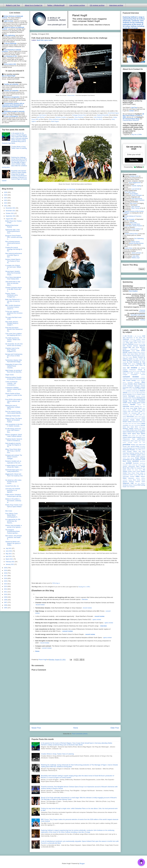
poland (124, 442)
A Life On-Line (128, 336)
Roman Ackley (71, 95)
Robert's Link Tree (13, 5)
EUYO (124, 391)
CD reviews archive (97, 5)
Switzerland (132, 466)
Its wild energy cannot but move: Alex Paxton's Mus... (13, 430)
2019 (6, 570)
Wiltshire (143, 483)
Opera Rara (136, 434)
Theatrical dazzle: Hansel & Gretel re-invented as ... (14, 440)
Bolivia (133, 351)
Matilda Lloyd (135, 258)
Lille (129, 413)
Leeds (134, 410)
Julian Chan (133, 223)
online (136, 430)
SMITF (124, 458)
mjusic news (138, 416)
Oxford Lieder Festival (134, 437)
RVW (124, 451)
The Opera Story (137, 470)
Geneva (138, 396)
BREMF (125, 352)
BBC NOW (136, 347)
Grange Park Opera (130, 401)
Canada (132, 365)
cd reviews (142, 368)
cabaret (134, 364)
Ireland (132, 406)
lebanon (125, 410)
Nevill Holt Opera (113, 113)
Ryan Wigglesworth (135, 183)
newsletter (126, 425)
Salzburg (132, 453)
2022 (6, 203)
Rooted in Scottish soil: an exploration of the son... (13, 462)
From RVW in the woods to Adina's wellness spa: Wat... (14, 401)
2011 (6, 592)
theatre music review (134, 471)
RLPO (139, 448)
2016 (6, 578)
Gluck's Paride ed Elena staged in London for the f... (14, 395)
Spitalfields (135, 461)
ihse (144, 405)
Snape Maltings (140, 458)
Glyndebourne (141, 398)
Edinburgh (130, 386)
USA (139, 475)
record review (40, 605)
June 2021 (9, 551)
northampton (142, 427)
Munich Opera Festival (128, 418)
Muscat (136, 418)
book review (141, 351)
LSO (141, 415)
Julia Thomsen (136, 207)
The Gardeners (138, 468)
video (137, 476)
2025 (6, 195)
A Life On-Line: (137, 336)
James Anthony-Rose (131, 234)
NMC (133, 425)
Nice (130, 425)
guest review (141, 403)
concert (143, 375)
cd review (132, 368)
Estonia (135, 389)
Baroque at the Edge (140, 344)
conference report (128, 379)
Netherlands (135, 422)
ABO (124, 338)
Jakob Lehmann (136, 253)
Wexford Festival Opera (137, 481)
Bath (124, 346)
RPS (140, 450)
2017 (6, 576)
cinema (131, 371)
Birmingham (126, 351)
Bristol (135, 352)
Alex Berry (99, 119)
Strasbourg (142, 463)
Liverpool (134, 413)
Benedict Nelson (73, 119)
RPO (137, 450)
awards (143, 341)
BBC (130, 347)
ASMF (135, 341)
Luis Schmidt (135, 189)
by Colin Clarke (138, 359)
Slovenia (143, 456)
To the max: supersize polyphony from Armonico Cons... (14, 313)
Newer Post (36, 728)
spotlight (129, 463)
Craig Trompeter (130, 219)
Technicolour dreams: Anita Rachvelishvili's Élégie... (14, 361)
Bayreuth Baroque (132, 346)
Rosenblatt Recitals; (129, 450)
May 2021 (9, 554)
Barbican (131, 344)
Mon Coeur (9, 511)
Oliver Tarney (135, 208)
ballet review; (142, 343)
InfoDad (143, 320)
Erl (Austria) (130, 389)
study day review (137, 465)
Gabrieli (125, 396)
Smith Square (131, 458)
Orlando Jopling (136, 186)
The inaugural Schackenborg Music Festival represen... (13, 531)
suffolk (143, 465)
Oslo (144, 436)
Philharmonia (126, 441)
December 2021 (11, 208)
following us (56, 583)
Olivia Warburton (54, 119)
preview (126, 444)
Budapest (143, 356)
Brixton (130, 356)
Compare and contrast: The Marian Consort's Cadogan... (14, 457)
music (140, 418)
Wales (125, 478)
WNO (139, 485)
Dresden (125, 384)
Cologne (125, 375)
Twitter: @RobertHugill (56, 5)
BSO (139, 356)
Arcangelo (126, 341)
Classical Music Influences (131, 120)
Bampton (125, 344)
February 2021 (10, 562)
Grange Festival (140, 399)
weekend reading (127, 480)
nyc (140, 429)
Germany (125, 398)
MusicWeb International (138, 315)
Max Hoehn (133, 203)
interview (85, 599)
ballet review (133, 343)
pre (140, 442)
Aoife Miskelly (98, 117)
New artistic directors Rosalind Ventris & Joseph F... (12, 323)
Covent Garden (131, 380)
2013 (6, 586)
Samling (137, 453)
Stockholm (136, 463)
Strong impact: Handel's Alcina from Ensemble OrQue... (13, 273)
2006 (6, 605)
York (128, 487)
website (143, 478)
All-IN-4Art (133, 339)
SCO (128, 455)
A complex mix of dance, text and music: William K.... (13, 267)
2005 (6, 608)
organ (140, 436)
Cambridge (126, 365)
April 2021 (9, 556)
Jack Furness (43, 115)
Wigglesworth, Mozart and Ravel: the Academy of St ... (14, 476)
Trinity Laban (140, 473)
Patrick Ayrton (135, 242)
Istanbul (137, 406)
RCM (144, 445)
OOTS (139, 430)
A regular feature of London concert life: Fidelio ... (14, 466)
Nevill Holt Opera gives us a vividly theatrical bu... (14, 471)
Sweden (125, 466)
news (143, 423)
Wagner (143, 476)
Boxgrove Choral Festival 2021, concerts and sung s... (14, 237)
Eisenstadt (126, 387)
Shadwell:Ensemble (103, 115)
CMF (132, 373)
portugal (130, 442)
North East (126, 427)
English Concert (140, 387)
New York (131, 424)
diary (143, 382)
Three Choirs (131, 473)
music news (135, 420)
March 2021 (10, 559)
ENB (134, 387)
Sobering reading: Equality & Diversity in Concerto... (14, 378)
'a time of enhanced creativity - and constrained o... (11, 383)
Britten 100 (138, 354)
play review (142, 441)
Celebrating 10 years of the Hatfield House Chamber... (14, 366)
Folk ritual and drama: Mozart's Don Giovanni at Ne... (14, 329)
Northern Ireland (128, 429)
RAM (140, 445)
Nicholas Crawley (61, 117)
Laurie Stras (128, 248)
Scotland (133, 455)
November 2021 (11, 211)
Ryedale (129, 451)
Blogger (82, 863)
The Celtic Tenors (130, 192)
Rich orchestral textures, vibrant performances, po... (13, 243)
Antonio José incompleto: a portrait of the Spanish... (14, 526)
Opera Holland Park (129, 432)
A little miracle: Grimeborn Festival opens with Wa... (14, 495)
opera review (48, 40)
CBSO (141, 365)
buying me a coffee (84, 587)
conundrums (136, 379)
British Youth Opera (128, 354)
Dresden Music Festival (135, 384)
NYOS (124, 430)
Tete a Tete (130, 468)
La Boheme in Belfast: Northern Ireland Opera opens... (13, 389)
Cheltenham (133, 370)
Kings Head (130, 408)
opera (143, 430)
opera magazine (140, 432)
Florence (134, 395)
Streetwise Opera (127, 465)
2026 (6, 192)
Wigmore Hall (128, 483)
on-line (132, 430)
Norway (136, 429)
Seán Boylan (41, 117)
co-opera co (138, 373)
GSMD (125, 403)
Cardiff (137, 365)
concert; (143, 377)
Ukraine (136, 475)
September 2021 (11, 216)
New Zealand (137, 424)
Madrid (124, 416)
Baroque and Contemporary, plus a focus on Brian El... (14, 356)
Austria (139, 341)
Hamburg (125, 405)
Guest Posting (132, 403)
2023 (6, 200)
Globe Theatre (132, 398)
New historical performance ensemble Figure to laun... (14, 255)
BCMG (125, 349)
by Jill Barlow (135, 360)
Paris (134, 439)
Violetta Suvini (134, 176)
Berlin (143, 349)
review (124, 448)
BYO (130, 364)
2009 (6, 597)
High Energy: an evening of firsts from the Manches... (14, 371)
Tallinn (138, 466)
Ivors (144, 407)
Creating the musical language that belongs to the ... (14, 249)
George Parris (136, 224)
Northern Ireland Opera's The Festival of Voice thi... (13, 261)
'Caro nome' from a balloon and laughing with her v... (14, 334)
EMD (130, 387)
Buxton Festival (138, 357)
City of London (136, 371)
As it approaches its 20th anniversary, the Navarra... (13, 521)
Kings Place (138, 408)
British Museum (141, 352)
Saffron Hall (137, 451)
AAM (144, 336)
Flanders (129, 394)
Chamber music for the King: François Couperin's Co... (12, 350)
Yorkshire (132, 487)
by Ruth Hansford (133, 362)
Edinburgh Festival (140, 386)
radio (137, 445)
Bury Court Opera (127, 357)
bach (124, 343)
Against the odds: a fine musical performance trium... (13, 231)
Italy (141, 407)
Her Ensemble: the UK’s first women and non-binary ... (14, 345)
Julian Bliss (136, 256)
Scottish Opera (141, 455)
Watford (138, 478)
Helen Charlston (139, 200)
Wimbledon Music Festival (130, 485)
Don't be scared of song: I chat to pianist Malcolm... (14, 412)
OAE (128, 430)
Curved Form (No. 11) (12, 486)
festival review (131, 393)
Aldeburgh (126, 339)
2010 (6, 594)
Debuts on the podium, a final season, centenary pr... (13, 501)
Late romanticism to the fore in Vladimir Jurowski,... (14, 425)
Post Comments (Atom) (80, 734)
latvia (144, 408)
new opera (125, 424)
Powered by (134, 167)
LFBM (141, 412)
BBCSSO (142, 347)
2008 (6, 600)
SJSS (138, 456)
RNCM (143, 448)
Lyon (144, 415)
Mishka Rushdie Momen (136, 243)
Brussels (134, 356)
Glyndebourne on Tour (129, 399)
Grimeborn (142, 401)
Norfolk (143, 425)
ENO (124, 389)
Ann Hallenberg (139, 239)
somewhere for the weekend (132, 460)
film (136, 393)
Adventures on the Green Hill (136, 338)
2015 (6, 581)
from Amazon (133, 291)
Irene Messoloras (137, 199)
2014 (6, 584)
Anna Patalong (79, 117)
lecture (129, 410)
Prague (136, 442)
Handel (133, 404)
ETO (139, 389)
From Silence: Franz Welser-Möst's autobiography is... (12, 515)
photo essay (134, 441)
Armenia (131, 341)
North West (134, 427)
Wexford (125, 481)
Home (37, 651)
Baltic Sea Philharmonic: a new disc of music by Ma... (13, 301)
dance (124, 382)
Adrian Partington (137, 195)
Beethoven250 (134, 349)
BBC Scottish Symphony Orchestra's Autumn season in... (13, 307)
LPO (137, 415)
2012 (6, 589)
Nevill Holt (40, 40)
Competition (134, 375)
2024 (6, 198)
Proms (133, 445)
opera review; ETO (133, 436)
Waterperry (131, 478)
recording (142, 447)
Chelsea (125, 370)
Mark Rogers (55, 121)
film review (140, 393)
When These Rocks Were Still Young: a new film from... (13, 451)
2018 (6, 573)
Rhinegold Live (131, 448)
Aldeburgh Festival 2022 (13, 416)
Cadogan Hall (141, 364)
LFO (144, 412)
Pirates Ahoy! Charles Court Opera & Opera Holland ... (14, 507)
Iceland (139, 405)
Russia (143, 450)
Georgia (143, 396)
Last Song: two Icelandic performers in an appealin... (13, 490)
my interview (71, 189)
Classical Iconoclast (142, 311)
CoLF (144, 373)
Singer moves (10, 375)
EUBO (143, 389)
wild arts (137, 483)
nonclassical (137, 425)
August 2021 (10, 219)
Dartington (130, 382)
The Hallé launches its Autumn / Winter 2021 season (13, 340)
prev (144, 442)
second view (126, 456)
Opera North (127, 434)
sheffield (133, 456)
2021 (6, 206)
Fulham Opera (141, 394)
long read (132, 415)
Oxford (125, 437)
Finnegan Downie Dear (79, 115)
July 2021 (9, 548)
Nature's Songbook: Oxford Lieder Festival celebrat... (14, 435)
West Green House (139, 480)
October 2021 (10, 213)
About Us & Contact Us (34, 5)
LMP (139, 413)
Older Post (115, 728)
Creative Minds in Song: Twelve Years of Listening (57, 754)
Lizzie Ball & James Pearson (133, 226)
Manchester (130, 416)
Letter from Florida (133, 412)
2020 (6, 568)
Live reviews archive (77, 5)
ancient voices (141, 339)
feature (138, 391)
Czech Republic (141, 381)
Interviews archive (116, 5)
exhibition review (131, 391)
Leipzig (125, 412)
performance (141, 439)
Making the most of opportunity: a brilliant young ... (13, 407)
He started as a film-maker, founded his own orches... (14, 482)
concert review (68, 631)
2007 (6, 602)
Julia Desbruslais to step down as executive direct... (13, 283)
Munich (143, 416)
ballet (127, 343)
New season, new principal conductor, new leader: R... (14, 537)
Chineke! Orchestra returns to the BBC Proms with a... (14, 289)
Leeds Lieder (141, 410)
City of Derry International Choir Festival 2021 (13, 278)
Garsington (132, 396)
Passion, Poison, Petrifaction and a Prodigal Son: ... (12, 295)
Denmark (137, 382)
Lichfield (125, 413)
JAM (124, 408)
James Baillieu (134, 194)
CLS (128, 373)
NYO (144, 429)
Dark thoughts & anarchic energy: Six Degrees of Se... (13, 445)
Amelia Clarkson (136, 229)
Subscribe (134, 160)
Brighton (130, 352)
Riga (136, 448)
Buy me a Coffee (137, 135)
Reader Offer (126, 447)
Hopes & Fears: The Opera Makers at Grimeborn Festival (14, 420)
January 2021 (10, 564)
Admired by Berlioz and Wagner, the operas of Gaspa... (13, 543)
